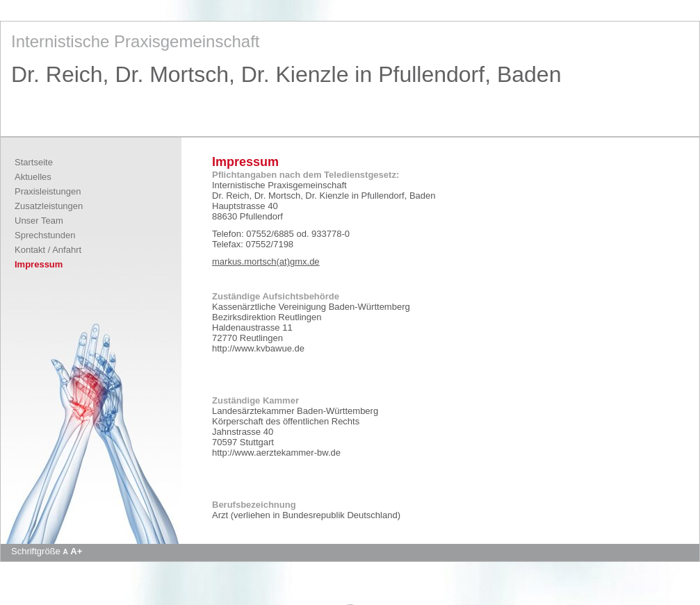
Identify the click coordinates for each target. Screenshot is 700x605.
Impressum (39, 264)
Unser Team (39, 221)
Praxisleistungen (48, 191)
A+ (76, 551)
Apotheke (350, 604)
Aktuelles (33, 177)
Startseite (34, 162)
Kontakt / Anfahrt (48, 250)
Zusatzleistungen (49, 206)
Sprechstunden (45, 235)
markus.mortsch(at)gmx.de (266, 262)
